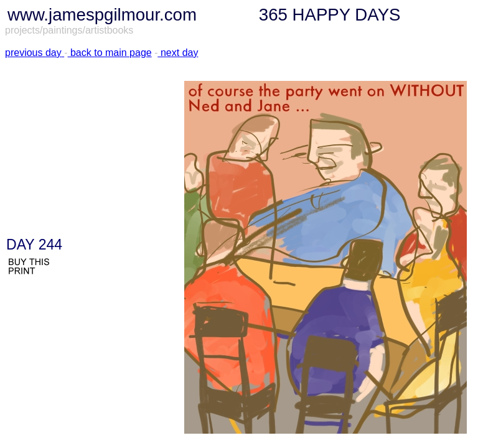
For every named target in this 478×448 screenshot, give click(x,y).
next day (178, 53)
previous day (33, 53)
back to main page (110, 53)
